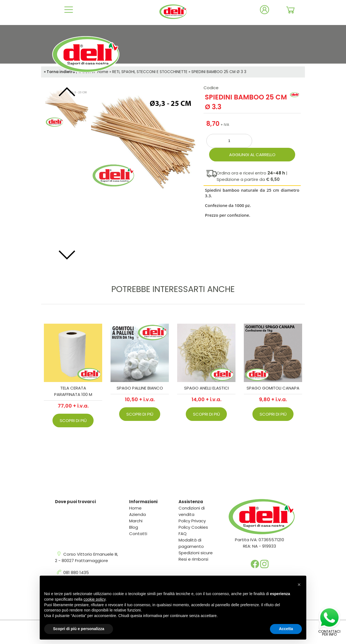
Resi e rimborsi (193, 559)
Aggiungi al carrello (252, 155)
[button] (299, 585)
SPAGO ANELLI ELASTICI (206, 388)
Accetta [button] (286, 629)
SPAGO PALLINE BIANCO (140, 388)
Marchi (136, 521)
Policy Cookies (193, 527)
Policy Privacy (192, 521)
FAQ (183, 534)
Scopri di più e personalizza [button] (79, 629)
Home (135, 508)
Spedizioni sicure (196, 553)
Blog (134, 527)
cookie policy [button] (95, 599)
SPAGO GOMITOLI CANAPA (273, 388)
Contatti (138, 534)
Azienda (137, 514)
